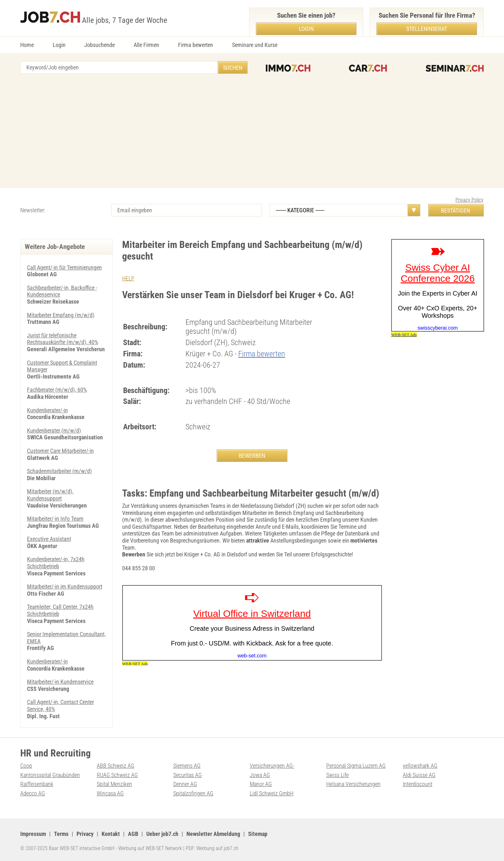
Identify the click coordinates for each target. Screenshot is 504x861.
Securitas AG (188, 775)
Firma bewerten (196, 45)
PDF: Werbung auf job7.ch (212, 848)
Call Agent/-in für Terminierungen (64, 267)
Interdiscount (418, 784)
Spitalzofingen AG (193, 793)
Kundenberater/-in (47, 410)
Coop (26, 766)
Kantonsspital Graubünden (50, 775)
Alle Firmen (146, 45)
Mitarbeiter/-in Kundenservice (60, 682)
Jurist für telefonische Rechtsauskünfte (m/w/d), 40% (63, 339)
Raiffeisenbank (37, 784)
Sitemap (258, 834)
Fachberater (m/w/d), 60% (57, 390)
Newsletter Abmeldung (213, 834)
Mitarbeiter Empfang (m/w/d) (61, 315)
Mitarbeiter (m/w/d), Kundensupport (50, 495)
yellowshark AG (420, 766)
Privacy (85, 834)
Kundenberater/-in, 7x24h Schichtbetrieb (56, 563)
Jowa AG (260, 775)
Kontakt (111, 834)
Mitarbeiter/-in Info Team (55, 519)
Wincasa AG (110, 793)
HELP (128, 278)
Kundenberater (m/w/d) (54, 430)
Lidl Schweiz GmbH (272, 793)
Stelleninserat (427, 29)
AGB (133, 834)
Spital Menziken (114, 784)
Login (59, 45)
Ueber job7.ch (162, 834)
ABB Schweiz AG (116, 766)
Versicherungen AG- (272, 766)
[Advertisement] (252, 132)
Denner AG (185, 784)
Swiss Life (337, 775)
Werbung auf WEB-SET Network (150, 848)
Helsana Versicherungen (353, 784)
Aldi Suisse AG (419, 775)
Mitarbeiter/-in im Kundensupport (65, 586)
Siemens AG (187, 766)
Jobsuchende (99, 45)
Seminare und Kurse (255, 45)
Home (27, 45)
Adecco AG (33, 793)
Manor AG (261, 784)
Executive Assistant (49, 539)
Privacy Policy (469, 200)
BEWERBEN (252, 456)
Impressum (33, 834)
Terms (61, 834)
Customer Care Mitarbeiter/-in (60, 451)
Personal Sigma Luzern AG (356, 766)
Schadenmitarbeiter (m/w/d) (59, 471)
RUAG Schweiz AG (117, 775)
